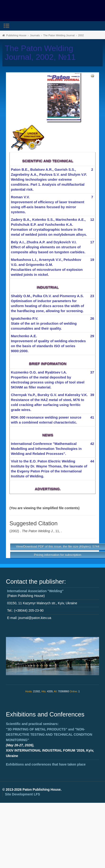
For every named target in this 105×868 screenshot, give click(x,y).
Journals (35, 35)
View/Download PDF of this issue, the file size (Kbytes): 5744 (58, 547)
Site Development (23, 794)
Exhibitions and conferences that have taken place (46, 764)
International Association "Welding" (35, 591)
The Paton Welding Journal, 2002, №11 (40, 53)
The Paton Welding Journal (59, 35)
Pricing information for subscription (57, 555)
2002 (81, 35)
